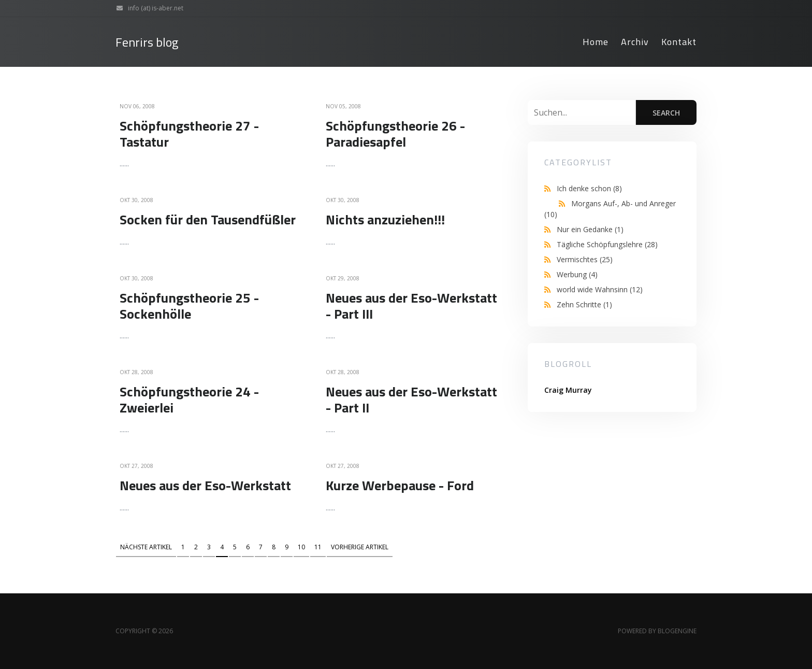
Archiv (635, 42)
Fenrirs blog (147, 42)
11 (318, 547)
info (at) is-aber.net (147, 8)
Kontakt (679, 42)
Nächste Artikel (146, 547)
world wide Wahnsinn (600, 289)
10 (301, 547)
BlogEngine (677, 631)
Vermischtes (585, 259)
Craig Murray (568, 390)
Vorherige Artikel (360, 547)
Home (596, 42)
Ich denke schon (589, 188)
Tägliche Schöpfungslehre (607, 244)
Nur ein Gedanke (590, 229)
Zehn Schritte (584, 304)
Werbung (577, 274)
